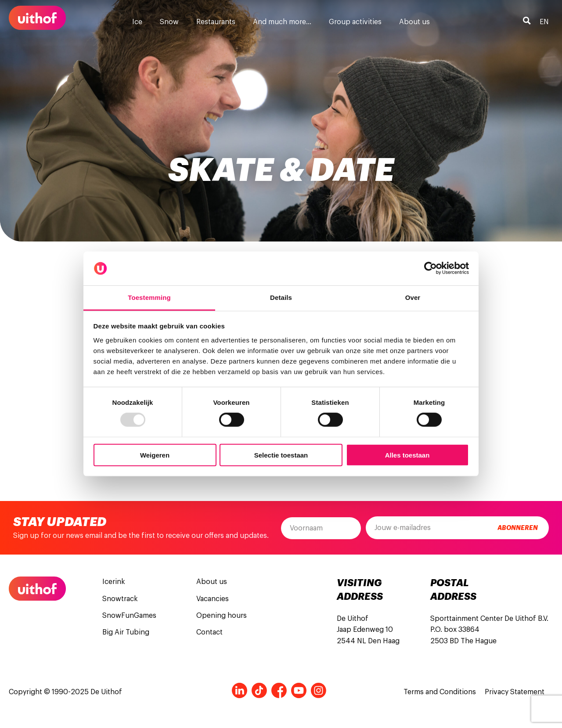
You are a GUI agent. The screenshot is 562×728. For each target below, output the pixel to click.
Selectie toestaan (281, 455)
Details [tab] (281, 297)
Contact (209, 632)
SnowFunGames (129, 616)
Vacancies (213, 599)
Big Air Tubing (126, 632)
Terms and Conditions (440, 692)
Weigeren (155, 455)
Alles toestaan (407, 455)
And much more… (282, 22)
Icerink (114, 582)
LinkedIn (240, 690)
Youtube (299, 690)
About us (414, 22)
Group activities (355, 22)
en (544, 22)
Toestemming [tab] (149, 297)
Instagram (319, 690)
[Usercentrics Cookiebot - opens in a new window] (431, 268)
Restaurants (216, 22)
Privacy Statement (515, 692)
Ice (137, 22)
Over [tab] (413, 297)
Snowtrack (120, 599)
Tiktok (259, 690)
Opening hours (222, 616)
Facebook (279, 690)
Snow (169, 22)
